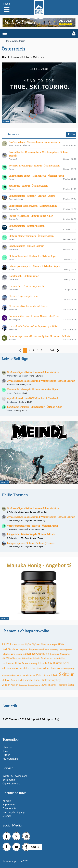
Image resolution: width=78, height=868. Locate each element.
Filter (71, 134)
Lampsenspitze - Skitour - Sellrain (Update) (31, 543)
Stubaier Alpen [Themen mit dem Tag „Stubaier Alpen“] (9, 680)
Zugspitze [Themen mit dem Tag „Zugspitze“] (23, 685)
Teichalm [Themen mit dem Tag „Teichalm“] (22, 680)
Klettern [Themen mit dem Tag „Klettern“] (27, 668)
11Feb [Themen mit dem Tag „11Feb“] (21, 645)
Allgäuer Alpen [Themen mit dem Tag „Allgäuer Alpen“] (39, 644)
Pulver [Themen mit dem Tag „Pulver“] (40, 675)
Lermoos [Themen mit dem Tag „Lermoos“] (55, 668)
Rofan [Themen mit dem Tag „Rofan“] (47, 675)
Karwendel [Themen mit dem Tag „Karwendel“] (61, 663)
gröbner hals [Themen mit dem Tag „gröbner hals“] (16, 658)
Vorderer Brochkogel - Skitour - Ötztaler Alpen (32, 389)
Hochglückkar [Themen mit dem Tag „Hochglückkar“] (59, 658)
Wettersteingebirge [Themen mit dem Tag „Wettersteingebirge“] (51, 680)
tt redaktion (12, 402)
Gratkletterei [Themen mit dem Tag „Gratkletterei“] (43, 654)
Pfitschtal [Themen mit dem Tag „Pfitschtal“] (21, 675)
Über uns (8, 747)
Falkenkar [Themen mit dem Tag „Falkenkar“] (6, 654)
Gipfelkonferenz (11, 783)
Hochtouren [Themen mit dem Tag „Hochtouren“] (8, 663)
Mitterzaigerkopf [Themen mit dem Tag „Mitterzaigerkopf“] (68, 668)
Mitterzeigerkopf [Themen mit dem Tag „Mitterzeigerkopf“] (9, 675)
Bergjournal (9, 780)
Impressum (9, 804)
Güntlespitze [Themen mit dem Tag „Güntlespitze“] (46, 658)
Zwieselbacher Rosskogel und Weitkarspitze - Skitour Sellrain (41, 381)
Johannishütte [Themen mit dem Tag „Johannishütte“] (45, 663)
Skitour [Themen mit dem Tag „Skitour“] (66, 674)
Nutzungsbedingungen (15, 812)
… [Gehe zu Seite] (46, 350)
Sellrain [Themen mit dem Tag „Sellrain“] (54, 675)
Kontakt (7, 801)
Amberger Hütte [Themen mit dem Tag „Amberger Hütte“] (56, 644)
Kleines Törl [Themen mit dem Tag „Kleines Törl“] (17, 668)
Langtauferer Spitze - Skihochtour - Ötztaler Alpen (35, 407)
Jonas (10, 393)
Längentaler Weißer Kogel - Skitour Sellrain (31, 534)
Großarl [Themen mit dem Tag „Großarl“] (6, 658)
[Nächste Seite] (58, 351)
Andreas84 (12, 385)
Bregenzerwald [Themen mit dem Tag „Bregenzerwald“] (36, 649)
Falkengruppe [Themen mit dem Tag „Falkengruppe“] (66, 650)
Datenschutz (9, 808)
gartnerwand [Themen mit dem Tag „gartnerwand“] (17, 654)
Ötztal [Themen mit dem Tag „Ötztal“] (71, 685)
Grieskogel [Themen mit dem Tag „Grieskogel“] (55, 654)
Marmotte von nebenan (18, 376)
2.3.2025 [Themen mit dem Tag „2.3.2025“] (6, 644)
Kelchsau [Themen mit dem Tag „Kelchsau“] (6, 668)
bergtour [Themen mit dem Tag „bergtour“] (23, 649)
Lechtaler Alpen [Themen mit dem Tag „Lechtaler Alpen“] (41, 668)
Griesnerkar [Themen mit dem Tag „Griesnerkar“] (65, 654)
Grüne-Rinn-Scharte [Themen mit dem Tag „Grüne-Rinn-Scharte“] (31, 658)
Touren (6, 751)
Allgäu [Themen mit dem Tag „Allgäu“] (28, 644)
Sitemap (7, 816)
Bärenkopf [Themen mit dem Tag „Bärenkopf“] (55, 650)
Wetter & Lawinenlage (15, 776)
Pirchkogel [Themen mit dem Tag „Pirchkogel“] (31, 675)
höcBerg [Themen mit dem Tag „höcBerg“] (33, 663)
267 (52, 350)
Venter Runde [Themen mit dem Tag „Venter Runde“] (34, 680)
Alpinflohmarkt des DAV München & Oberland (32, 398)
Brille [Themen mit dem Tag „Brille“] (47, 650)
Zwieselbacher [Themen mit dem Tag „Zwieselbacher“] (34, 685)
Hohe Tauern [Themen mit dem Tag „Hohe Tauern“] (22, 663)
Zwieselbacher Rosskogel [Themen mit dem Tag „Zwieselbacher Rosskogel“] (54, 685)
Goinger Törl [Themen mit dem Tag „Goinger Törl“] (29, 654)
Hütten (6, 755)
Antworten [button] (13, 134)
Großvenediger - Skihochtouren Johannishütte (33, 372)
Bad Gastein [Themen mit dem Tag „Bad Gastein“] (10, 649)
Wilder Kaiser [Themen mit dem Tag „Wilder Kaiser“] (10, 685)
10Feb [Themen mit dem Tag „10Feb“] (14, 645)
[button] (5, 33)
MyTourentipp (10, 759)
